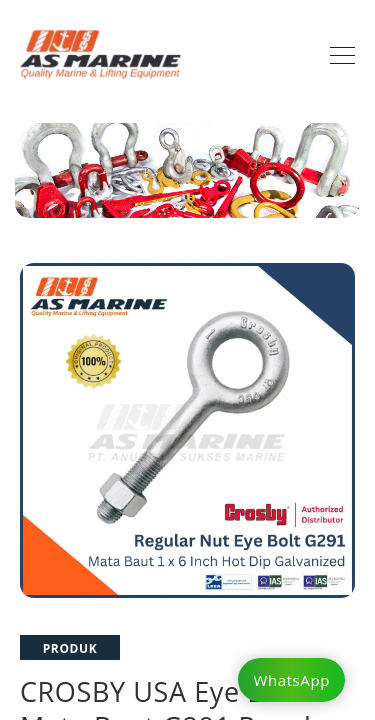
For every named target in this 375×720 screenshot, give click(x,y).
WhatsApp (291, 680)
